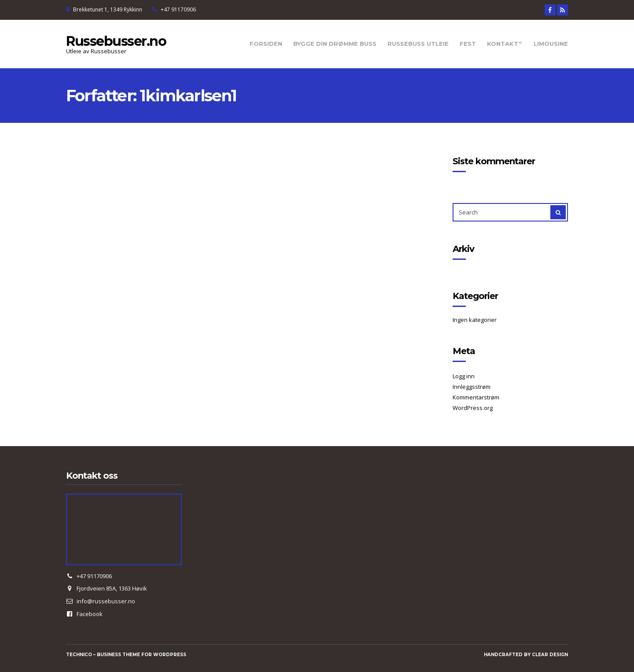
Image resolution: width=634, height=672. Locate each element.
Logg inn (464, 376)
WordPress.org (473, 408)
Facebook (90, 614)
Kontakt (503, 44)
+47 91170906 (178, 9)
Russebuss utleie (418, 44)
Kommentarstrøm (476, 397)
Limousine (551, 44)
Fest (468, 44)
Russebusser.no (116, 41)
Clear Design (550, 655)
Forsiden (266, 44)
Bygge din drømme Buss (335, 44)
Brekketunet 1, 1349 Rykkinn (108, 9)
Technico (79, 655)
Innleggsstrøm (472, 387)
